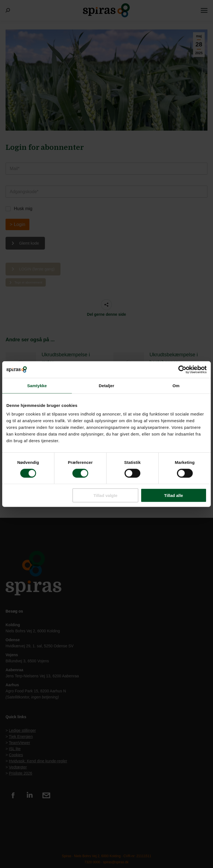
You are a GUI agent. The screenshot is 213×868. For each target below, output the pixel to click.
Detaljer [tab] (106, 385)
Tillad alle (174, 495)
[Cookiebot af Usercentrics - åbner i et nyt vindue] (182, 369)
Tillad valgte (105, 495)
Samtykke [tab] (37, 385)
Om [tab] (176, 385)
